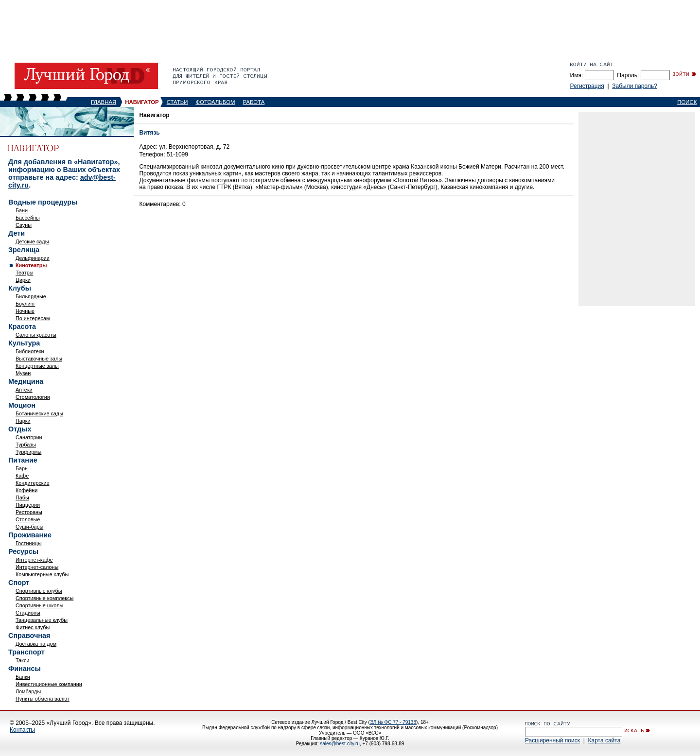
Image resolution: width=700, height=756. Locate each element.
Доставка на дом (36, 644)
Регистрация (587, 86)
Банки (23, 677)
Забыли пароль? (635, 86)
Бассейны (28, 218)
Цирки (23, 280)
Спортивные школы (39, 605)
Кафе (22, 476)
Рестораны (29, 512)
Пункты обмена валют (43, 699)
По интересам (33, 318)
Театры (24, 273)
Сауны (24, 225)
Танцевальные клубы (42, 620)
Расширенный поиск (552, 740)
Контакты (22, 730)
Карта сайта (604, 740)
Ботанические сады (39, 413)
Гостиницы (28, 543)
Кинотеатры (31, 265)
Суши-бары (29, 527)
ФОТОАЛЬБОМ (215, 102)
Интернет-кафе (34, 560)
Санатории (29, 437)
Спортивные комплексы (44, 598)
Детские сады (32, 241)
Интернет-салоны (37, 567)
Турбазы (26, 445)
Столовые (28, 519)
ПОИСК (687, 102)
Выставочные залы (39, 359)
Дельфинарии (33, 258)
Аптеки (24, 390)
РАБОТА (254, 102)
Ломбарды (28, 691)
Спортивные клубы (39, 591)
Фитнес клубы (33, 627)
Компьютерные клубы (42, 574)
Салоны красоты (36, 335)
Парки (23, 421)
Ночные (25, 311)
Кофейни (26, 490)
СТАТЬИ (177, 102)
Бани (22, 210)
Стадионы (28, 613)
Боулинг (25, 304)
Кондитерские (33, 483)
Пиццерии (28, 505)
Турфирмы (28, 452)
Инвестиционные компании (49, 684)
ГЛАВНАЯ (104, 102)
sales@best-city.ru (340, 744)
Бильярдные (31, 296)
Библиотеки (30, 351)
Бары (22, 468)
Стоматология (33, 397)
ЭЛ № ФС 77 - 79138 (393, 722)
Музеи (23, 373)
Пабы (22, 498)
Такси (22, 660)
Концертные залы (37, 366)
